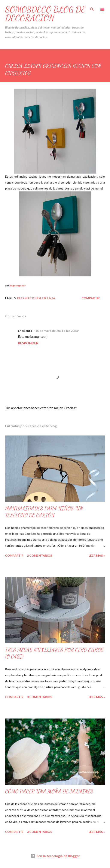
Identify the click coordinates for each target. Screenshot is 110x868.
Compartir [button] (91, 298)
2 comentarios (39, 555)
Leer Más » (97, 555)
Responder (28, 343)
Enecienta (25, 331)
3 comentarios (39, 697)
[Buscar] (92, 8)
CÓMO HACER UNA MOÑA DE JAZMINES (49, 791)
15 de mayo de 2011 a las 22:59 (57, 331)
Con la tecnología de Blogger (55, 856)
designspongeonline (18, 286)
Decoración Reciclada (36, 298)
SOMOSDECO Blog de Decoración (45, 14)
